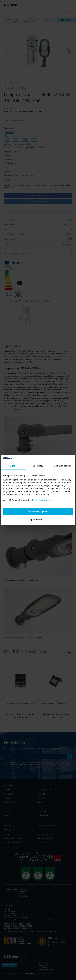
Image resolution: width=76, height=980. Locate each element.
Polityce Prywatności (40, 500)
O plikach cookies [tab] (63, 466)
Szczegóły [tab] (38, 466)
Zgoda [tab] (13, 466)
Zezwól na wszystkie (38, 512)
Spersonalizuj (38, 519)
